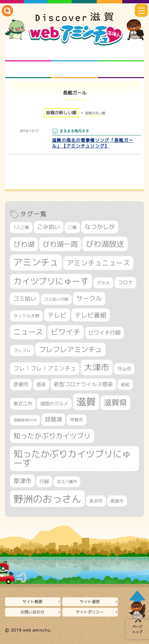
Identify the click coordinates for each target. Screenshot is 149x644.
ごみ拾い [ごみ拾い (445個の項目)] (49, 227)
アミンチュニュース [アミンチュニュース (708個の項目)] (98, 263)
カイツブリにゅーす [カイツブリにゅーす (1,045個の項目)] (51, 281)
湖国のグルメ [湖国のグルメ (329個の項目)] (54, 403)
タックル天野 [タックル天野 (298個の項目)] (26, 316)
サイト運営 (90, 602)
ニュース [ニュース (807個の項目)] (28, 332)
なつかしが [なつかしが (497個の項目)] (100, 227)
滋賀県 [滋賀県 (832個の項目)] (115, 402)
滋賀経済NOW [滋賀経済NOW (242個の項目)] (25, 420)
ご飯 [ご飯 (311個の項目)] (72, 227)
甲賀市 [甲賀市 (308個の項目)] (77, 420)
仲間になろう (121, 53)
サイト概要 (32, 602)
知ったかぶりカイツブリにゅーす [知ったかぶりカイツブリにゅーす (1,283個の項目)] (72, 458)
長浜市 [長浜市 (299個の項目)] (96, 501)
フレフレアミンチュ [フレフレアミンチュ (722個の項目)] (70, 349)
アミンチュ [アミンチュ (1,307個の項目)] (36, 262)
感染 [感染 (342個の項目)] (41, 384)
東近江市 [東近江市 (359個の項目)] (23, 403)
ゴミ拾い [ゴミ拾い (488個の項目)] (25, 299)
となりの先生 (74, 53)
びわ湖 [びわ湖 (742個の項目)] (24, 244)
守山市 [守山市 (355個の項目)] (124, 369)
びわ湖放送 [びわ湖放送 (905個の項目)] (105, 244)
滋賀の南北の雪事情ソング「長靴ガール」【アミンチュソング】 (93, 143)
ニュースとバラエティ (121, 70)
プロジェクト (74, 70)
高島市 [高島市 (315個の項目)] (117, 501)
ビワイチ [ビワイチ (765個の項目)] (66, 332)
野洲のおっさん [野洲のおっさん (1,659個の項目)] (47, 499)
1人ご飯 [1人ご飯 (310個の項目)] (21, 227)
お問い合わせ (32, 612)
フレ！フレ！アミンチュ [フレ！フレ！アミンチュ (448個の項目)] (45, 368)
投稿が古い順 (95, 113)
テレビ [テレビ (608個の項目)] (57, 315)
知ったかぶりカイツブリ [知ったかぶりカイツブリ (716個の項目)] (52, 436)
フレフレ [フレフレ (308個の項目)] (22, 350)
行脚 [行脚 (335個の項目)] (44, 481)
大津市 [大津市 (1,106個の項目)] (97, 367)
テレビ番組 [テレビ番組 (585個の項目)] (91, 315)
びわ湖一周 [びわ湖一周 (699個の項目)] (60, 244)
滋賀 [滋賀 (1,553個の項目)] (86, 402)
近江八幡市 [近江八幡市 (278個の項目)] (67, 482)
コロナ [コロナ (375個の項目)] (125, 282)
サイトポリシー (90, 612)
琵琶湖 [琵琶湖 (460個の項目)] (53, 419)
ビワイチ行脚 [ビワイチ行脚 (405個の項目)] (104, 333)
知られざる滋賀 (28, 53)
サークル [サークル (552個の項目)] (89, 298)
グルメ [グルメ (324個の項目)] (103, 283)
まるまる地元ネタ (28, 70)
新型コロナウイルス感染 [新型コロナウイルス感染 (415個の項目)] (83, 384)
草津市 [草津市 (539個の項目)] (22, 481)
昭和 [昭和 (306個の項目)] (125, 385)
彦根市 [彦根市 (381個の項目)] (21, 384)
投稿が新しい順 (61, 113)
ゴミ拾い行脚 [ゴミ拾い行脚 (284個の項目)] (56, 299)
